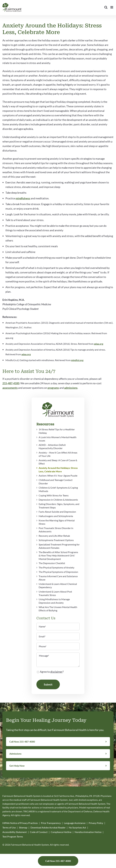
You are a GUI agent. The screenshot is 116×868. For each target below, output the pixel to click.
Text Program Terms (13, 836)
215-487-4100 (11, 383)
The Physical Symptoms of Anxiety (56, 567)
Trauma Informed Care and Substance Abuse (58, 578)
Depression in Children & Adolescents (58, 500)
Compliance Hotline (61, 832)
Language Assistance (75, 823)
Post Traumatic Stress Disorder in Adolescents (56, 530)
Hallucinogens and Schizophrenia (56, 516)
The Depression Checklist (52, 563)
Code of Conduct (39, 832)
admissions (71, 388)
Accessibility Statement (15, 832)
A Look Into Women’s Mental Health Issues (58, 439)
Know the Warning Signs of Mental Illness (57, 522)
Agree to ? (52, 672)
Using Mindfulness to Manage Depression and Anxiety (54, 601)
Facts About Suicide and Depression (57, 512)
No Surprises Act (77, 827)
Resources (45, 424)
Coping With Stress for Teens (54, 495)
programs (53, 388)
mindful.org (77, 360)
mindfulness (23, 198)
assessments (10, 388)
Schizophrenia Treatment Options (56, 540)
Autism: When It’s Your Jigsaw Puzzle (58, 476)
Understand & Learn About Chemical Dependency (58, 586)
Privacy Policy (96, 823)
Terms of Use (9, 827)
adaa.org (99, 344)
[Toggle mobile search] (106, 7)
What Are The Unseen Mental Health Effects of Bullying (58, 609)
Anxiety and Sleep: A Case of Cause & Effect (58, 462)
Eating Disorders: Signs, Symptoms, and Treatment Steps (59, 506)
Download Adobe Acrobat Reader (48, 827)
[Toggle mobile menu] (112, 7)
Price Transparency (51, 823)
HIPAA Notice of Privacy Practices (20, 823)
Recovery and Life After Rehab (54, 536)
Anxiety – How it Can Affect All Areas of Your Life (58, 454)
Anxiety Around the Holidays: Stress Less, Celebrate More (58, 470)
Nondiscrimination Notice (88, 832)
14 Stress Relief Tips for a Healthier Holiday (57, 431)
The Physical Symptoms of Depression (58, 572)
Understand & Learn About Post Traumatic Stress (55, 593)
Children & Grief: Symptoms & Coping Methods (58, 489)
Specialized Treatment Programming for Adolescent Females (59, 546)
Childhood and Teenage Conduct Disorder (56, 482)
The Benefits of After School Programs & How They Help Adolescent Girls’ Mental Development (58, 555)
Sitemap (23, 827)
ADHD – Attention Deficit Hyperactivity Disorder (52, 446)
